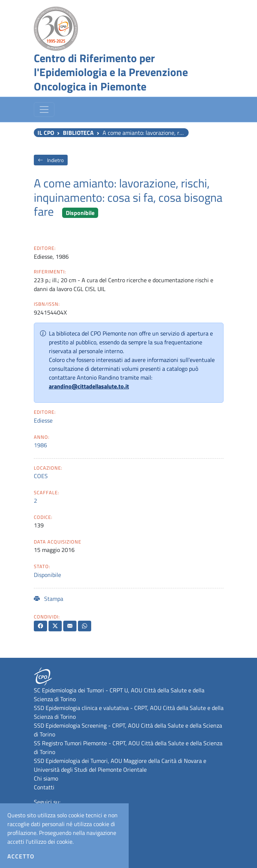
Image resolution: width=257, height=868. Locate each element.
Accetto (21, 856)
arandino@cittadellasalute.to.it (89, 386)
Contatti (44, 787)
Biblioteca (78, 133)
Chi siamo (46, 778)
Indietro (51, 160)
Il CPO (46, 133)
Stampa (49, 599)
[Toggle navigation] (44, 110)
